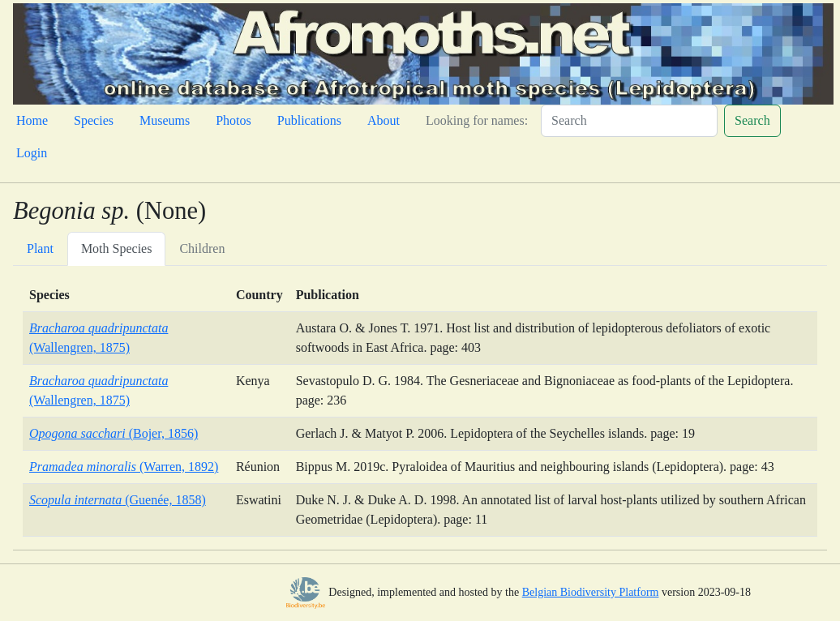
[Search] (629, 121)
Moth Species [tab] (117, 248)
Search (752, 120)
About (384, 120)
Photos (234, 120)
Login (32, 153)
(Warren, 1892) (124, 467)
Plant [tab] (40, 248)
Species (94, 120)
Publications (309, 120)
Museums (165, 120)
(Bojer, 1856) (114, 433)
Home (32, 120)
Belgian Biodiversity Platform (591, 592)
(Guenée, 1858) (118, 500)
